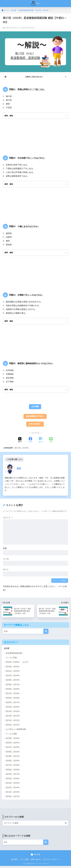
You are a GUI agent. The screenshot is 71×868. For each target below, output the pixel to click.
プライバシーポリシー (51, 861)
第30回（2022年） (13, 682)
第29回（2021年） (13, 687)
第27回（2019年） (22, 450)
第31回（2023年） (13, 678)
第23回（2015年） (13, 713)
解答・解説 (9, 116)
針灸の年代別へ (35, 426)
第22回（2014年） (13, 718)
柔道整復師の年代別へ (35, 418)
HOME (35, 857)
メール (6, 561)
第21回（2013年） (13, 722)
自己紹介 (15, 861)
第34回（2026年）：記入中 (17, 664)
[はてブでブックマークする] (41, 442)
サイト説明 (24, 861)
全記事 (7, 650)
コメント (8, 519)
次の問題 (35, 408)
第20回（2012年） (13, 727)
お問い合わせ (36, 861)
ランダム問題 (11, 660)
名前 (5, 550)
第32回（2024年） (13, 673)
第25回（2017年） (13, 704)
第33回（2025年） (13, 669)
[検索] (46, 633)
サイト (6, 571)
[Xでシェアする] (20, 442)
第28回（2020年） (13, 691)
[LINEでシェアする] (51, 442)
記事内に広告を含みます (34, 77)
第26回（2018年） (13, 700)
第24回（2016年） (13, 709)
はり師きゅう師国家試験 (16, 731)
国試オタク (36, 4)
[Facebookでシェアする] (30, 442)
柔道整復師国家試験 (14, 655)
